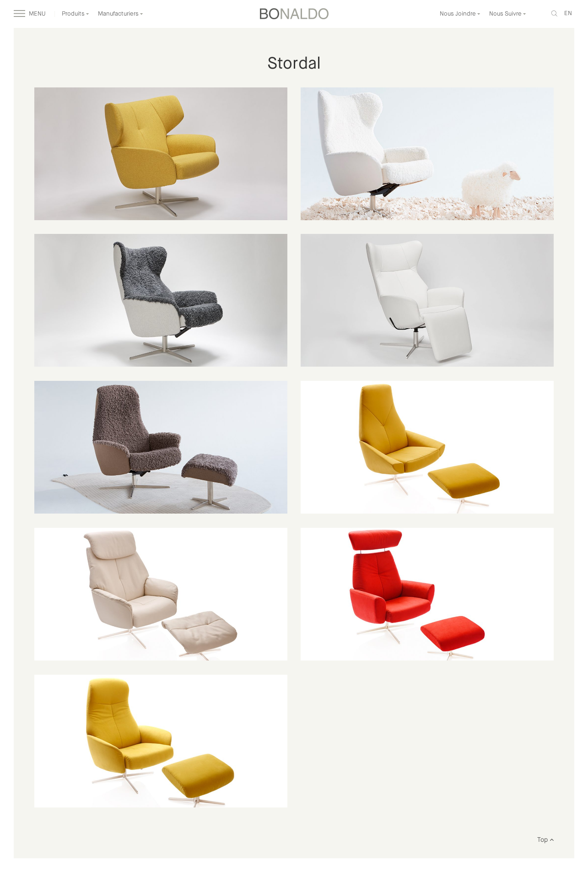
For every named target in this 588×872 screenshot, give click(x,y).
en (568, 14)
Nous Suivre (508, 14)
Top (545, 840)
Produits (76, 14)
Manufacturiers (121, 14)
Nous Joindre (460, 14)
